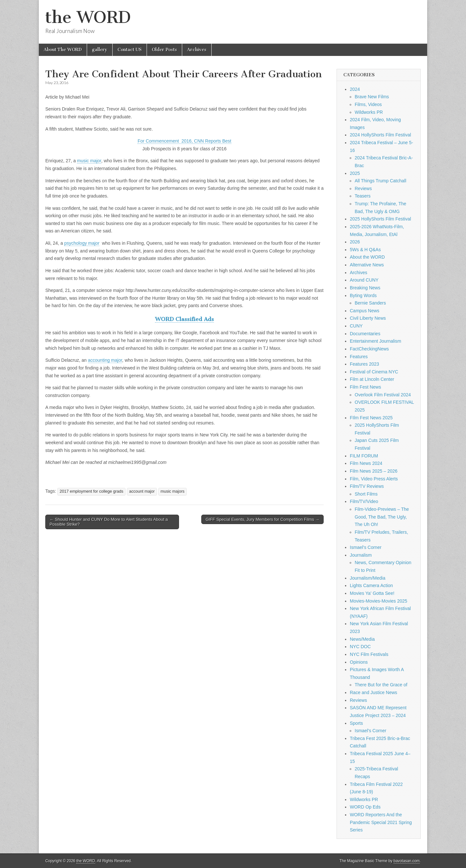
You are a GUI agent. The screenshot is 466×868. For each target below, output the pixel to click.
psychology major (82, 243)
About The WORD (63, 50)
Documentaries (365, 334)
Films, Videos (368, 104)
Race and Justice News (373, 692)
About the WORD (367, 257)
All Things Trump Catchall (380, 181)
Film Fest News (365, 387)
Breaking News (365, 288)
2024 (355, 89)
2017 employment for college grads (91, 491)
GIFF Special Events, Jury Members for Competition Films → (262, 519)
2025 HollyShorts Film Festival (380, 219)
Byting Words (363, 295)
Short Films (366, 494)
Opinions (359, 662)
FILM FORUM (364, 456)
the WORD (88, 17)
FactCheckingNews (369, 349)
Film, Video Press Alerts (374, 479)
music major (89, 161)
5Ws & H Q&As (365, 250)
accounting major (105, 360)
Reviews (363, 188)
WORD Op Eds (365, 807)
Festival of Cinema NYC (374, 372)
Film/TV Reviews (367, 486)
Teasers (363, 196)
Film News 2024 (366, 463)
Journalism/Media (368, 578)
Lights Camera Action (371, 585)
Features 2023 (364, 364)
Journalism (361, 555)
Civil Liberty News (368, 318)
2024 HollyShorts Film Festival (380, 135)
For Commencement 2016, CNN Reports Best (184, 141)
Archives (197, 50)
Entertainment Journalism (376, 341)
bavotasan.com (407, 861)
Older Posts (164, 50)
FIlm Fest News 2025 (371, 418)
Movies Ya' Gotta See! (372, 593)
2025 (355, 173)
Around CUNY (364, 280)
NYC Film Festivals (369, 654)
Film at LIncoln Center (372, 379)
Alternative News (367, 265)
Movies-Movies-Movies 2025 (378, 601)
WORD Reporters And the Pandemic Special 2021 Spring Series (381, 822)
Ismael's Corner (366, 547)
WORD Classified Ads (184, 319)
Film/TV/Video (364, 501)
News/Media (362, 639)
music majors (172, 491)
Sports (356, 723)
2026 (355, 242)
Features (359, 357)
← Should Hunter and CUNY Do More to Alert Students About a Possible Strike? (109, 522)
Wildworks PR (369, 112)
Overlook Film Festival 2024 (383, 395)
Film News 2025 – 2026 (374, 471)
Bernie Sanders (370, 303)
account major (142, 491)
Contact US (130, 50)
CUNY (356, 326)
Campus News (365, 311)
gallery (100, 50)
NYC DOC (360, 647)
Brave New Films (372, 97)
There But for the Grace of (381, 685)
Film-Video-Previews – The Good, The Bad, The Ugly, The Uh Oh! (382, 517)
